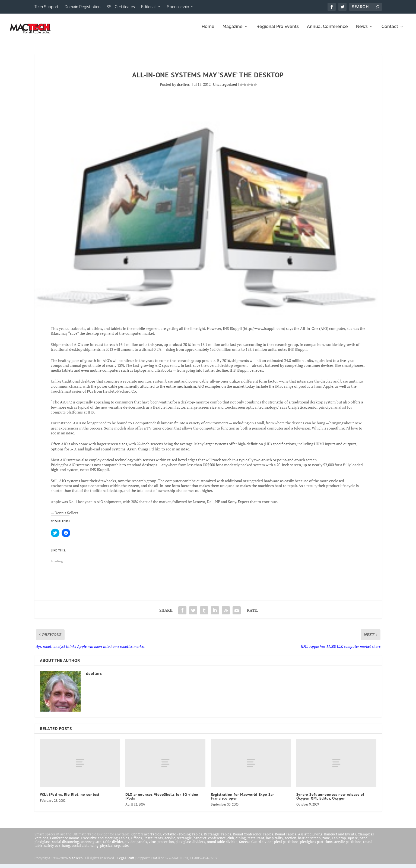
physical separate (114, 849)
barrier (303, 842)
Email (155, 862)
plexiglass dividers (190, 845)
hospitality (274, 842)
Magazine (233, 31)
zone (326, 842)
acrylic (170, 842)
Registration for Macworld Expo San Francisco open (243, 800)
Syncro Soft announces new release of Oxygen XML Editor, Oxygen (330, 800)
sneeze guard (91, 845)
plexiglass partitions (316, 845)
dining (241, 842)
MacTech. (76, 862)
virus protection (161, 845)
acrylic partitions (348, 845)
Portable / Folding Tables (182, 838)
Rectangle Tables (217, 838)
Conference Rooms (65, 842)
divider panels (136, 845)
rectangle (184, 842)
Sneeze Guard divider (256, 845)
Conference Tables (146, 838)
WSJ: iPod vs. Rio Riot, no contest (70, 798)
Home (208, 31)
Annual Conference (327, 31)
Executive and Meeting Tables (105, 842)
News (362, 31)
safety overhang (57, 849)
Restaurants (153, 842)
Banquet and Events (340, 838)
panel (364, 842)
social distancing (66, 845)
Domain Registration (82, 7)
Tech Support (46, 7)
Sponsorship (178, 7)
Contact (390, 31)
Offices (136, 842)
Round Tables (286, 838)
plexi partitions (286, 845)
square (353, 842)
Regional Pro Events (278, 31)
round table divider (222, 845)
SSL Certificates (121, 7)
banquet (200, 842)
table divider (113, 845)
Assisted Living (310, 838)
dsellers (183, 88)
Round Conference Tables (253, 838)
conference (217, 842)
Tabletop (339, 842)
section (290, 842)
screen (315, 842)
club (231, 842)
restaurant (256, 842)
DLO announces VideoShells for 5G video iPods (162, 800)
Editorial (148, 7)
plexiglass (42, 845)
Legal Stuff (126, 862)
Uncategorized (225, 88)
